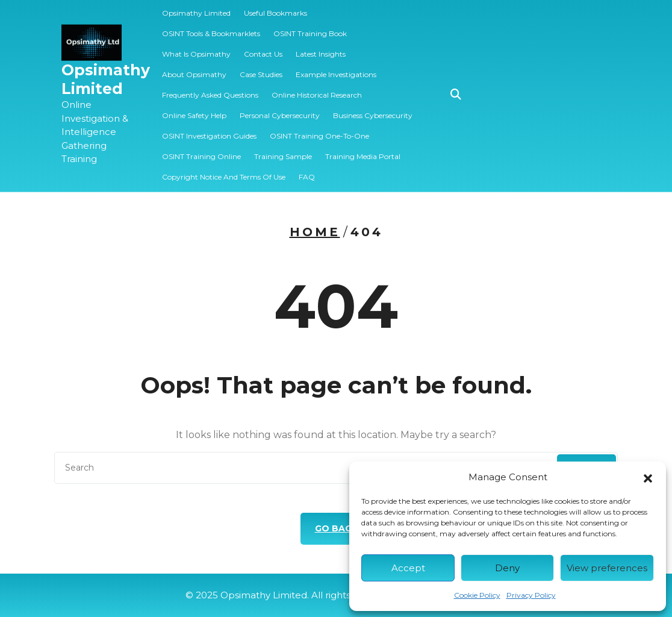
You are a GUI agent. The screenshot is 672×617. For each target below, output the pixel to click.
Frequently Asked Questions (210, 89)
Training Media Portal (363, 150)
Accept (408, 568)
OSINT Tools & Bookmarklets (211, 27)
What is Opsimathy (196, 48)
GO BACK (336, 528)
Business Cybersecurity (373, 109)
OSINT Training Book (310, 27)
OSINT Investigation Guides (209, 130)
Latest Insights (321, 48)
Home (315, 232)
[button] (648, 477)
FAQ (307, 171)
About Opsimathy (194, 68)
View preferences (607, 568)
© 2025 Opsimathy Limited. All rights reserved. (336, 595)
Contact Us (263, 48)
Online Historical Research (317, 89)
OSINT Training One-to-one (319, 130)
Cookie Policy (477, 595)
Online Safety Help (194, 109)
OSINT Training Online (201, 150)
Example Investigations (336, 68)
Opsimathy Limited (106, 73)
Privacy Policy (531, 595)
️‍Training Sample (283, 150)
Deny (507, 568)
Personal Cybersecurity (280, 109)
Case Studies (261, 68)
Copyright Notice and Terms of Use (224, 171)
